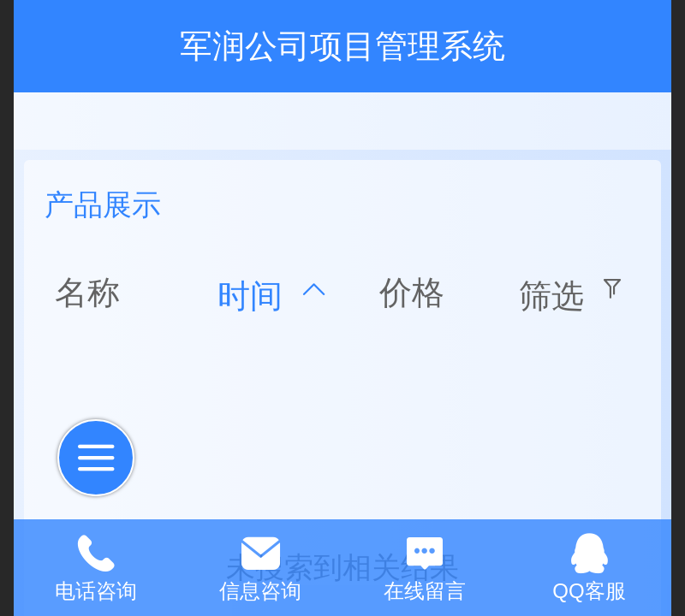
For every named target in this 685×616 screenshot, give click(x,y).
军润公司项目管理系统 (342, 46)
